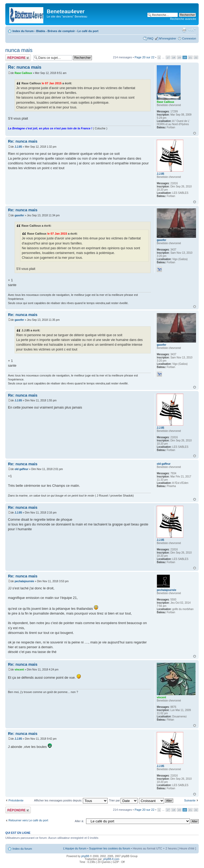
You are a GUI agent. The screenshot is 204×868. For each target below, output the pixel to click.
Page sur (145, 57)
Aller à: (79, 821)
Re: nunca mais (25, 67)
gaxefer (19, 215)
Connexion (189, 38)
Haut (195, 133)
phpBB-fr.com (111, 859)
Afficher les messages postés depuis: (71, 800)
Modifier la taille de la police (192, 30)
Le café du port (88, 31)
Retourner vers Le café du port (28, 820)
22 (196, 57)
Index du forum (23, 31)
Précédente (16, 800)
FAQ (150, 38)
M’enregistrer (168, 38)
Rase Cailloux (23, 73)
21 (190, 57)
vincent (19, 670)
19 (179, 57)
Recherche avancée (183, 19)
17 (168, 57)
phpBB (85, 856)
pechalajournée (24, 581)
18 (174, 57)
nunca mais (19, 50)
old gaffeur (22, 469)
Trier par (123, 800)
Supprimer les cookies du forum (110, 848)
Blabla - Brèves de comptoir (56, 31)
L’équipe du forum (75, 848)
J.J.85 (18, 147)
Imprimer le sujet (184, 30)
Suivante (190, 800)
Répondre (18, 58)
